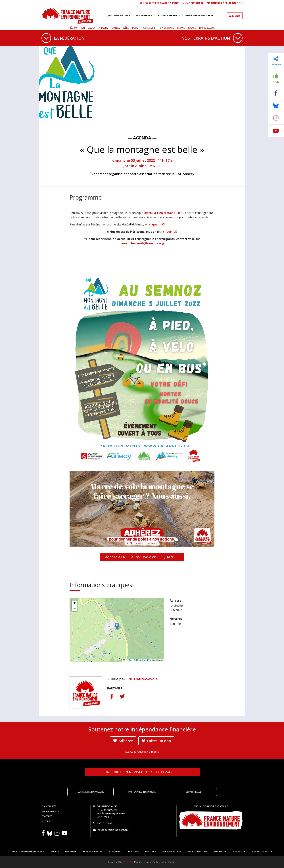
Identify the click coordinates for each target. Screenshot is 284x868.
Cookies (172, 862)
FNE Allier (71, 851)
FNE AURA (128, 862)
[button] (117, 626)
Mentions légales (142, 862)
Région (74, 28)
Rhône (181, 28)
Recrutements (50, 811)
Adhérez (123, 741)
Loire (135, 28)
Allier (92, 28)
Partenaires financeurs (90, 792)
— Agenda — (142, 138)
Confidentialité (159, 862)
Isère (126, 28)
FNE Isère (133, 851)
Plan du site (49, 806)
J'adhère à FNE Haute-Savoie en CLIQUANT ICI (142, 557)
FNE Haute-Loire (172, 851)
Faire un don (234, 3)
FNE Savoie (239, 851)
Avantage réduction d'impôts (142, 752)
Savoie (192, 28)
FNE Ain (55, 851)
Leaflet (127, 660)
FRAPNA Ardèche (93, 851)
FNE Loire (151, 851)
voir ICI (171, 232)
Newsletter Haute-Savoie (159, 3)
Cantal (116, 28)
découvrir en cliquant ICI (162, 213)
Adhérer (216, 3)
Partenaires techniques (142, 792)
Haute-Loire (148, 28)
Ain (83, 28)
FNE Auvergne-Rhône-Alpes (28, 851)
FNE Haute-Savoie (142, 679)
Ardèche (103, 28)
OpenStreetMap (144, 660)
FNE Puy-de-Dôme (198, 851)
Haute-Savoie (207, 28)
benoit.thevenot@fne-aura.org (142, 243)
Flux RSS (47, 821)
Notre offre (193, 3)
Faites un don (156, 741)
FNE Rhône (220, 851)
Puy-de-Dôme (166, 28)
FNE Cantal (115, 851)
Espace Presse (194, 792)
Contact (47, 816)
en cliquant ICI (155, 224)
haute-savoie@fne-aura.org (113, 830)
